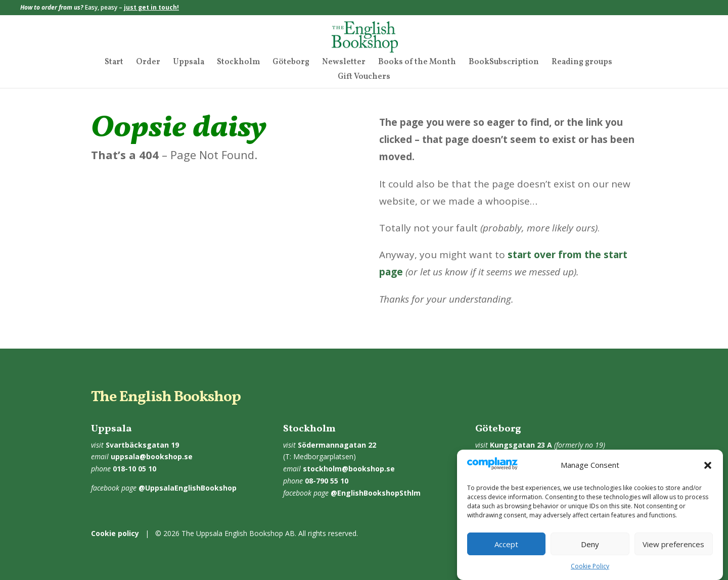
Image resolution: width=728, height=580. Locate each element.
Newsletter (344, 63)
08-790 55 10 (327, 481)
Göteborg (291, 63)
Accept (506, 552)
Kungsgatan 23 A (521, 445)
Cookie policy (115, 533)
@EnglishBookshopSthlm (376, 493)
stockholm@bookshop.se (349, 469)
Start (114, 63)
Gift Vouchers (364, 78)
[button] (708, 474)
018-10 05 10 (134, 469)
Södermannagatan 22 (337, 445)
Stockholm (238, 63)
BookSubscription (504, 63)
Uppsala (189, 63)
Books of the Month (417, 63)
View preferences (673, 552)
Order (148, 63)
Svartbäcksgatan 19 (142, 445)
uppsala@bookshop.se (152, 456)
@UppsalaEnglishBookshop (188, 488)
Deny (590, 552)
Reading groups (582, 63)
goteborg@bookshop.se (539, 456)
